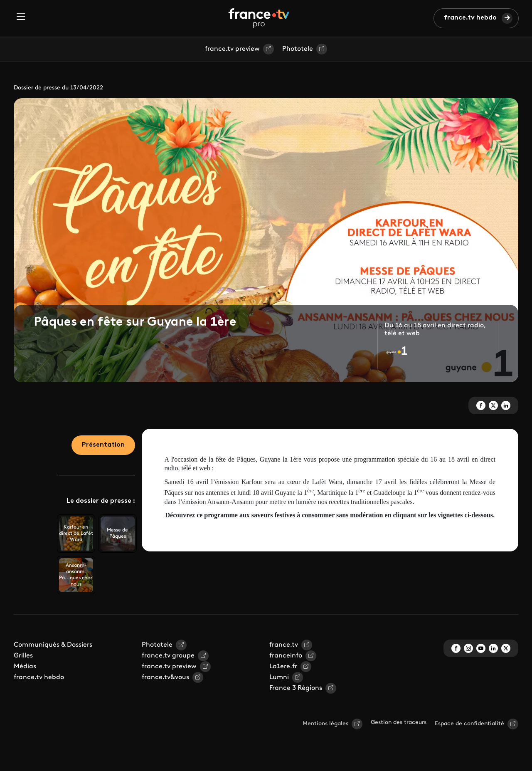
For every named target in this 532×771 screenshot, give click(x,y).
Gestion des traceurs (399, 723)
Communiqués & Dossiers (53, 645)
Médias (25, 667)
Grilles (23, 656)
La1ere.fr (283, 667)
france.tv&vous (165, 677)
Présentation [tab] (103, 445)
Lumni (279, 677)
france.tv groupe (168, 656)
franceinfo (286, 656)
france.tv (284, 645)
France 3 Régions (296, 688)
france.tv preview (232, 49)
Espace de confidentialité (469, 724)
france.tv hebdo (470, 18)
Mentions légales (325, 724)
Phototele (298, 49)
